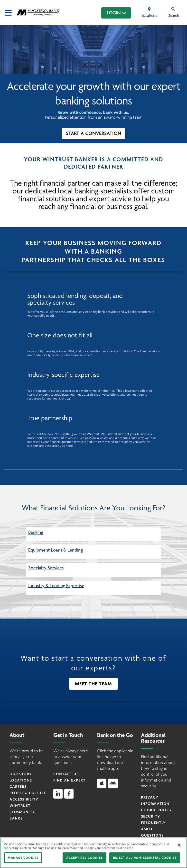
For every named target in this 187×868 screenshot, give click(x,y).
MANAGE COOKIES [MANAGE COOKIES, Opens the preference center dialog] (23, 858)
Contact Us (66, 774)
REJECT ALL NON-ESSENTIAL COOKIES (145, 858)
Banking (36, 532)
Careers (18, 787)
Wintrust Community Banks (22, 812)
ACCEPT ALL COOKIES (84, 858)
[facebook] (69, 794)
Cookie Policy (156, 810)
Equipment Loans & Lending (56, 550)
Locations (21, 780)
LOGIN (117, 13)
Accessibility (24, 799)
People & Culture (28, 793)
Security (150, 816)
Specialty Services (46, 568)
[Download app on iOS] (102, 783)
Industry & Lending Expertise (56, 586)
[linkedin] (58, 794)
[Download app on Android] (113, 783)
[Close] (179, 845)
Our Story (21, 774)
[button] (94, 134)
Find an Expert (69, 780)
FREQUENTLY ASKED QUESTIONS (153, 829)
